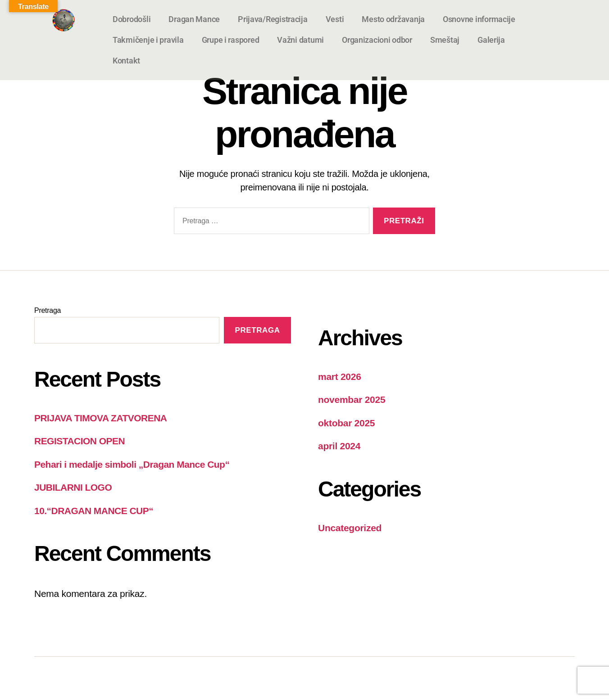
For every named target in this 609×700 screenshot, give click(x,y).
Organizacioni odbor (377, 40)
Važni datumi (300, 40)
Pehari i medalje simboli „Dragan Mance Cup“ (132, 464)
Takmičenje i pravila (148, 40)
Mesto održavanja (393, 19)
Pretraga (48, 310)
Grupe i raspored (231, 40)
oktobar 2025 (346, 423)
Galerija (491, 40)
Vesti (335, 19)
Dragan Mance (194, 19)
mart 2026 (340, 377)
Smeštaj (445, 40)
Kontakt (126, 61)
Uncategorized (350, 528)
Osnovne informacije (479, 19)
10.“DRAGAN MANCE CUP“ (94, 511)
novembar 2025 (352, 400)
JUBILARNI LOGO (73, 487)
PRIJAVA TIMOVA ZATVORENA (101, 418)
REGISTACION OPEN (80, 441)
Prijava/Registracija (273, 19)
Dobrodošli (132, 19)
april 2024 (339, 446)
